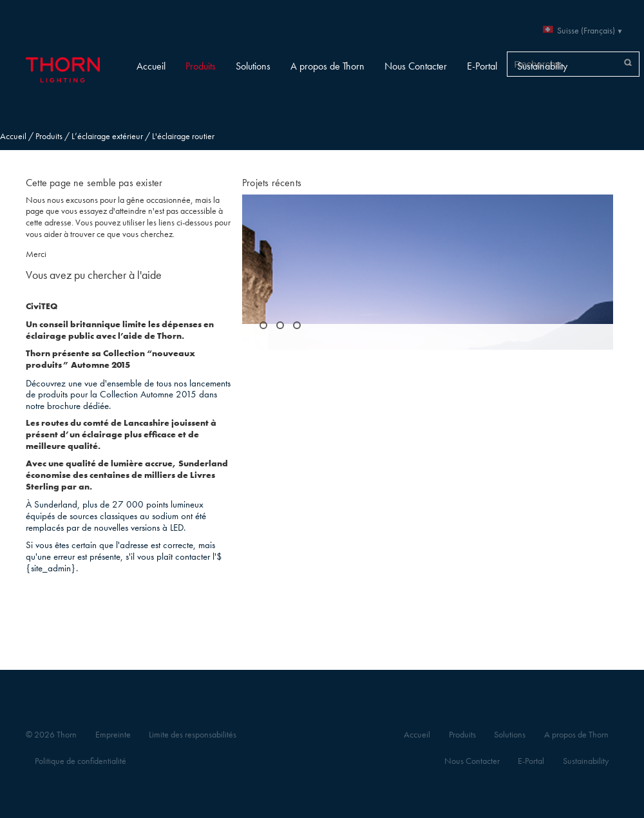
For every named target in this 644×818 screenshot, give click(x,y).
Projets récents (272, 183)
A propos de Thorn (327, 66)
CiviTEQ (42, 306)
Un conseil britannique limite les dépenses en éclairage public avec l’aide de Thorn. (120, 330)
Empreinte (113, 735)
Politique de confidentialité (80, 761)
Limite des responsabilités (193, 735)
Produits (201, 66)
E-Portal (482, 66)
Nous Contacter (416, 66)
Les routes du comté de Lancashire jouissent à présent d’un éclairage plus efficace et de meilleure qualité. (121, 434)
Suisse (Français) (586, 31)
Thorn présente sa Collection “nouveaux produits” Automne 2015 (110, 359)
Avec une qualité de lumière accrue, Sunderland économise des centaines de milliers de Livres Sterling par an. (127, 475)
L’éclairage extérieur (107, 136)
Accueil (151, 66)
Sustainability (542, 66)
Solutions (253, 66)
